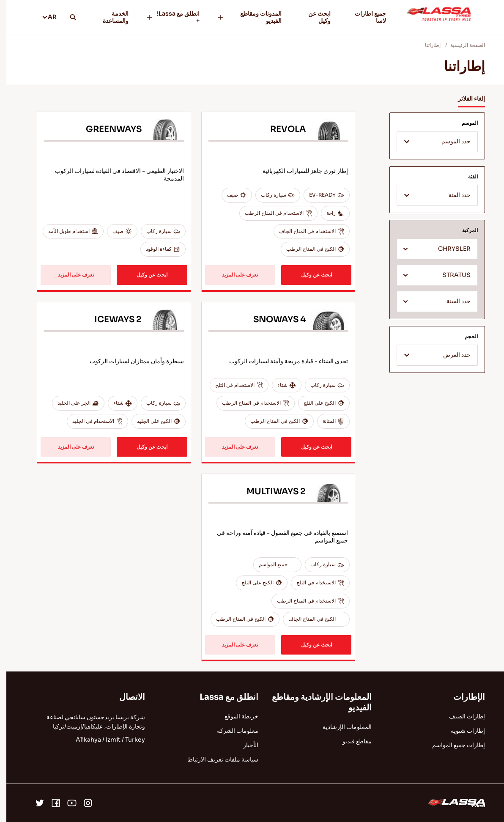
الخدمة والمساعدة (109, 17)
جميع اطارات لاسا (364, 17)
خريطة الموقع (235, 716)
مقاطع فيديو (351, 741)
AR (43, 17)
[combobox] (431, 142)
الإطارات (463, 697)
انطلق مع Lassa (223, 697)
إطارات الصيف (461, 716)
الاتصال (126, 697)
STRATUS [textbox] (450, 275)
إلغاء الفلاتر (465, 99)
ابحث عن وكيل (313, 17)
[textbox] (431, 142)
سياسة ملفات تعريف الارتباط (216, 759)
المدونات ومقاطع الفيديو (243, 17)
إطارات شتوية (462, 731)
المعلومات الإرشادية (341, 727)
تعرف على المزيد (234, 275)
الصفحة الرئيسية (461, 45)
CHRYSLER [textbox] (448, 249)
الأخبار (244, 745)
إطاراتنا (426, 45)
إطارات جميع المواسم (452, 745)
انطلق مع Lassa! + (166, 17)
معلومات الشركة (231, 731)
